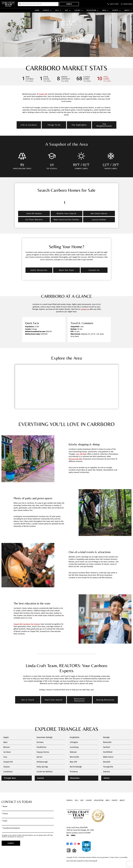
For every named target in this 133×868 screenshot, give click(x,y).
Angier (6, 737)
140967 (88, 833)
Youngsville (108, 767)
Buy (82, 800)
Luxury (89, 800)
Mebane (73, 752)
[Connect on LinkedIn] (68, 844)
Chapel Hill (43, 94)
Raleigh (106, 737)
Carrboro (7, 752)
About (122, 800)
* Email (4, 821)
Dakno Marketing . (91, 861)
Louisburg (74, 747)
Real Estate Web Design (74, 861)
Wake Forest (108, 757)
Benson (7, 747)
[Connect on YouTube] (79, 844)
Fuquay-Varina (43, 752)
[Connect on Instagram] (75, 844)
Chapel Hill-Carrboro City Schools (27, 624)
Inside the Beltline (45, 772)
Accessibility (124, 857)
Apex (5, 742)
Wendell (107, 762)
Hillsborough (42, 762)
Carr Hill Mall (81, 454)
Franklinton (41, 747)
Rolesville (107, 742)
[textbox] (39, 4)
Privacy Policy (114, 857)
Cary (5, 757)
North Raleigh (76, 767)
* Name (5, 806)
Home (37, 10)
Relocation (99, 800)
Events (115, 800)
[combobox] (38, 4)
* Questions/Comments (11, 828)
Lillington (74, 742)
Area (108, 800)
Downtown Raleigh (45, 737)
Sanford (106, 747)
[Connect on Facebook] (71, 844)
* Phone (5, 814)
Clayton (7, 767)
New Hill (73, 762)
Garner (39, 757)
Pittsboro (74, 772)
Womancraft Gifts (76, 459)
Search (69, 4)
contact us (85, 309)
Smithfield (108, 752)
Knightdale (75, 737)
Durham (40, 742)
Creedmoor (8, 772)
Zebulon (107, 772)
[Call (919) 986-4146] (113, 4)
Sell (77, 800)
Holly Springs (42, 767)
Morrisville (74, 757)
